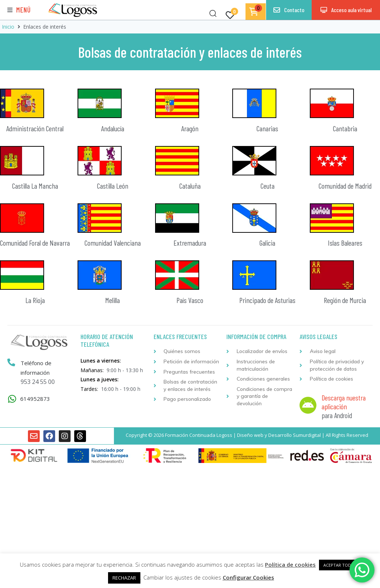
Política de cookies (290, 564)
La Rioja (35, 300)
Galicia (267, 243)
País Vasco (190, 300)
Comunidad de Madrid (345, 186)
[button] (19, 10)
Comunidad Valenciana (113, 243)
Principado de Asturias (267, 300)
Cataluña (190, 186)
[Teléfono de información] (11, 363)
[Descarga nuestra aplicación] (308, 405)
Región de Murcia (345, 300)
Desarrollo (280, 435)
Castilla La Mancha (35, 186)
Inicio (8, 27)
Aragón (190, 128)
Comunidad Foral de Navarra (35, 243)
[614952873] (12, 399)
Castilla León (113, 186)
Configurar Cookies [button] (248, 577)
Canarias (267, 128)
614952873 (35, 399)
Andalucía (113, 128)
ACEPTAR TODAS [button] (340, 565)
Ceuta (268, 186)
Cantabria (345, 128)
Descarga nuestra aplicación (344, 402)
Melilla (112, 300)
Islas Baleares (345, 243)
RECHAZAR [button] (124, 578)
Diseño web (250, 435)
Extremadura (190, 243)
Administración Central (35, 128)
